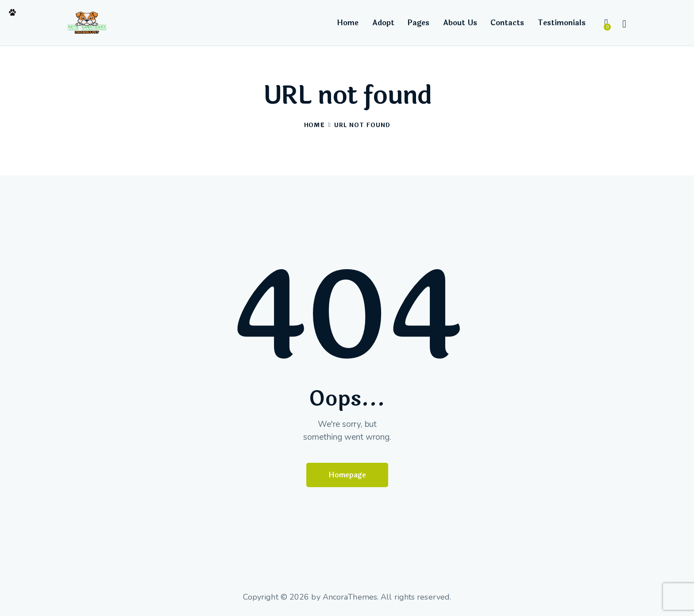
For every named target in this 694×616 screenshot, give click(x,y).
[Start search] (624, 24)
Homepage (347, 475)
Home (314, 126)
